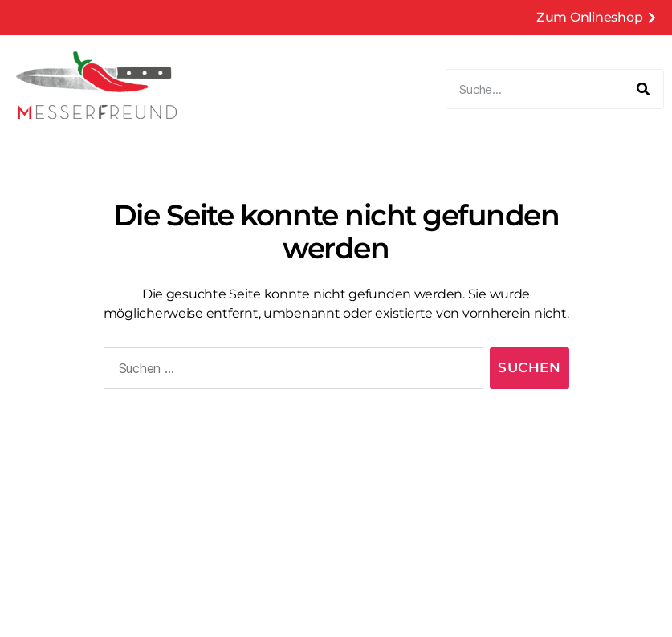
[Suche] (643, 89)
